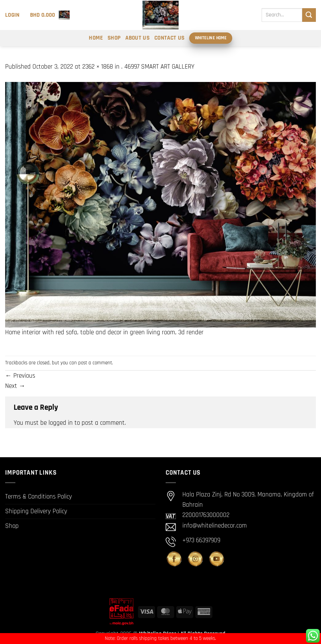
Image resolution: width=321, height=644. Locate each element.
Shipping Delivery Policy (36, 511)
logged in (61, 423)
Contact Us (169, 38)
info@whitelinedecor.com (215, 526)
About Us (137, 38)
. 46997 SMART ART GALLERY (158, 67)
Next (15, 386)
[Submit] (309, 15)
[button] (12, 15)
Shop (114, 38)
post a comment (95, 363)
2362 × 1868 (98, 67)
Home (96, 38)
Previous (20, 376)
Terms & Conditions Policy (39, 497)
